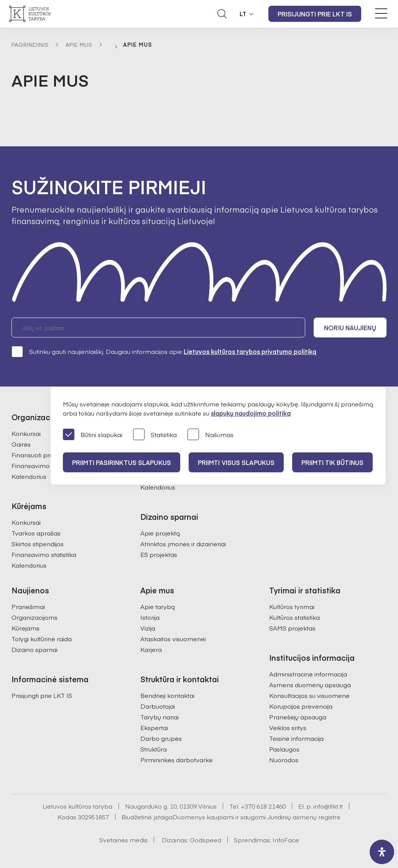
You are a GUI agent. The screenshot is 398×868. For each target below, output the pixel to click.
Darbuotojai (158, 706)
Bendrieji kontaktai (167, 695)
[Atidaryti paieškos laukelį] (222, 14)
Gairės (21, 444)
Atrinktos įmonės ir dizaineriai (183, 544)
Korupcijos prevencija (301, 706)
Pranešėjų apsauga (298, 717)
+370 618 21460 (263, 806)
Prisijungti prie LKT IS (315, 14)
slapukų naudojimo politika (251, 413)
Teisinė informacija (296, 738)
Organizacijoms (35, 617)
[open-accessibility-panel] (382, 852)
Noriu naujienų (350, 328)
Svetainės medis (123, 840)
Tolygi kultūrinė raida (42, 639)
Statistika (155, 435)
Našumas (211, 435)
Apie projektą (160, 533)
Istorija (150, 617)
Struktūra (154, 749)
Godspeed (206, 840)
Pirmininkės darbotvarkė (177, 760)
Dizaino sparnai (35, 649)
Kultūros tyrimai (292, 606)
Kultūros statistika (294, 617)
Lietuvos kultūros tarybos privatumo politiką (250, 351)
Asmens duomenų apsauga (310, 685)
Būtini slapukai (93, 435)
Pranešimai (28, 606)
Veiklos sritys (288, 727)
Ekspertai (154, 727)
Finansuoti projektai (40, 455)
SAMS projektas (292, 628)
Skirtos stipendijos (38, 544)
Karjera (151, 649)
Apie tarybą (158, 606)
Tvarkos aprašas (36, 533)
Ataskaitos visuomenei (173, 639)
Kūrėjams (25, 628)
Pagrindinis (30, 44)
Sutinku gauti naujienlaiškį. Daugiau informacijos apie (164, 351)
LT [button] (243, 14)
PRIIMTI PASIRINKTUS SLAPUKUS (122, 462)
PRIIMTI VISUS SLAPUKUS (236, 462)
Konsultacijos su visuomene (309, 695)
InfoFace (286, 840)
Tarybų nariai (160, 717)
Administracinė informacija (308, 674)
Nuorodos (284, 760)
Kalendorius (29, 476)
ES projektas (159, 554)
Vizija (148, 628)
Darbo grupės (161, 738)
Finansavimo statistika (44, 465)
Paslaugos (284, 749)
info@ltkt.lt (328, 806)
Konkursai (26, 433)
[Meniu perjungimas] (381, 13)
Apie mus (79, 44)
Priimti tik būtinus (332, 462)
